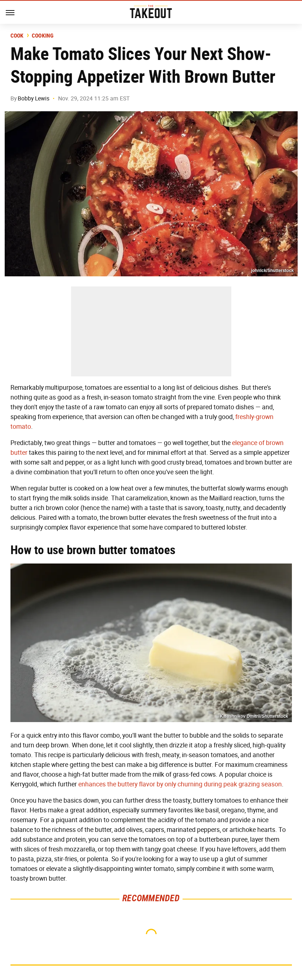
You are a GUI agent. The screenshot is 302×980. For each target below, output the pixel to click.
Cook (17, 36)
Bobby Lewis (34, 98)
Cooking (43, 36)
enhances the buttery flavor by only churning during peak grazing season (180, 784)
